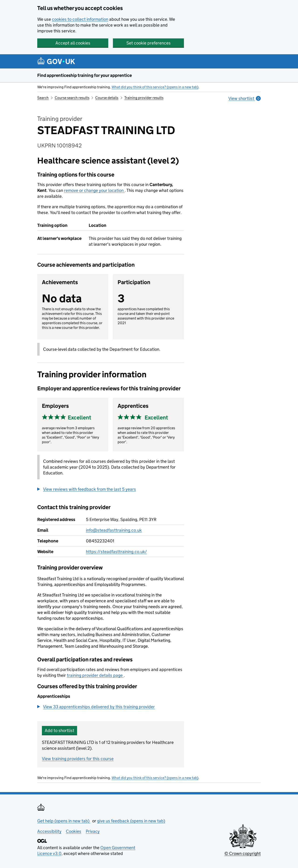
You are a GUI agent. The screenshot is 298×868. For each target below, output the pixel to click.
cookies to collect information (80, 19)
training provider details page (95, 675)
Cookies (74, 831)
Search (43, 98)
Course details (107, 98)
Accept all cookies (73, 43)
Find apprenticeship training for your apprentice (85, 75)
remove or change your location (94, 190)
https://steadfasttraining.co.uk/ (116, 552)
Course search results (72, 98)
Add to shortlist (59, 730)
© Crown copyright (243, 853)
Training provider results (144, 98)
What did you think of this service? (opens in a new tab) (155, 87)
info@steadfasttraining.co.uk (114, 530)
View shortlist (245, 98)
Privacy (93, 831)
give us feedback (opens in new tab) (131, 821)
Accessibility (49, 831)
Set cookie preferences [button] (149, 43)
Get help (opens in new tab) (64, 821)
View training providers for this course (78, 759)
